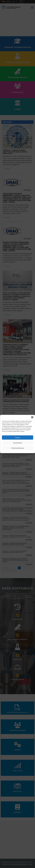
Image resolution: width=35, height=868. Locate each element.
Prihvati (18, 437)
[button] (32, 417)
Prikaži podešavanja (17, 448)
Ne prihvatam (17, 443)
